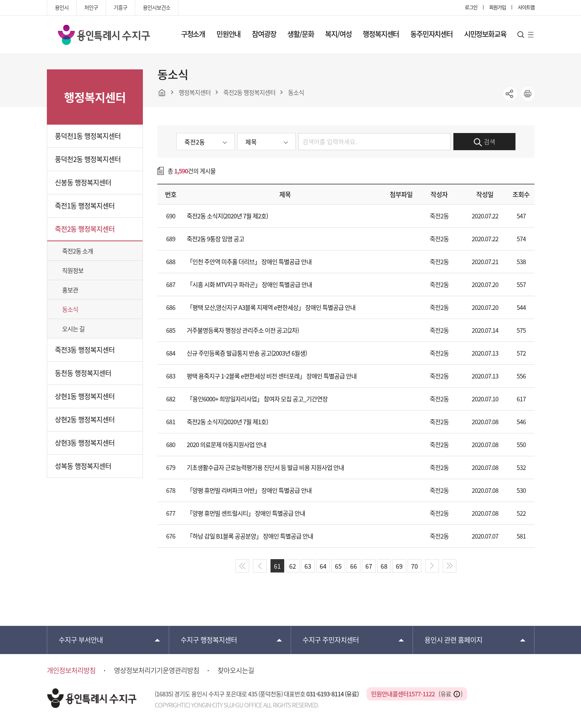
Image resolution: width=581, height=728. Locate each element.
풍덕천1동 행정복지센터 (88, 136)
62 (293, 566)
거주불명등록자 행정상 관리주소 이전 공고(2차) (243, 330)
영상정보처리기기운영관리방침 (157, 670)
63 (308, 566)
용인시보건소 (157, 7)
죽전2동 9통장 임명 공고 (215, 239)
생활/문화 (300, 34)
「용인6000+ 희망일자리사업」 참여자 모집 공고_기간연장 (257, 399)
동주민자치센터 (431, 34)
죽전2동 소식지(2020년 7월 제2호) (227, 216)
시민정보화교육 (485, 34)
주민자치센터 (331, 640)
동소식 (70, 309)
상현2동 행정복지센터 (85, 419)
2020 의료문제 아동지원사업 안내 (226, 444)
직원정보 (73, 270)
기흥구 (120, 7)
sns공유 (510, 94)
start (242, 566)
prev (260, 566)
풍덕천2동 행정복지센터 (88, 159)
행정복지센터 (381, 34)
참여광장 (264, 34)
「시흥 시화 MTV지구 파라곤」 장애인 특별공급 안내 (249, 284)
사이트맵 (526, 7)
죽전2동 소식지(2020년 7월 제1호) (227, 422)
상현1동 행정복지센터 (85, 396)
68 (384, 566)
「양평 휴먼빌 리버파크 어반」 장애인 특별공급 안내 (249, 490)
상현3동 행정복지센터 (85, 443)
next (432, 566)
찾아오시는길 (236, 670)
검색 (484, 142)
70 (415, 566)
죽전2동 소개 (78, 251)
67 (369, 566)
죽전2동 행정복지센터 (85, 229)
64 (323, 566)
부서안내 (81, 640)
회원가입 (498, 7)
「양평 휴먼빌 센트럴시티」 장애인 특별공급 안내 (246, 513)
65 (338, 566)
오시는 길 (73, 329)
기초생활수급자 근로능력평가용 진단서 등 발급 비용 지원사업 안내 (265, 467)
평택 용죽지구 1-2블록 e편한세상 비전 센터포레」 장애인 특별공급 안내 (272, 376)
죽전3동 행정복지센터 (85, 350)
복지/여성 (338, 34)
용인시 (62, 7)
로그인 (471, 7)
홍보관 (70, 290)
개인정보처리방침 (71, 670)
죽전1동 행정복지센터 (85, 206)
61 (277, 566)
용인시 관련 (453, 640)
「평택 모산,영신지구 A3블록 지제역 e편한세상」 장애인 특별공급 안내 (271, 307)
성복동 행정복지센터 (83, 466)
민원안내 (228, 34)
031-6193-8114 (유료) (333, 694)
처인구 (91, 7)
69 (399, 566)
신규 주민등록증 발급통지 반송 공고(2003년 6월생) (247, 353)
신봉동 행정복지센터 (83, 182)
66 (354, 566)
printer (528, 94)
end (450, 566)
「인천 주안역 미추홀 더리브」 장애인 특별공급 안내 (249, 261)
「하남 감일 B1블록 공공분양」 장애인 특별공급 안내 (250, 536)
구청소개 (193, 34)
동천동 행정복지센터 (83, 373)
